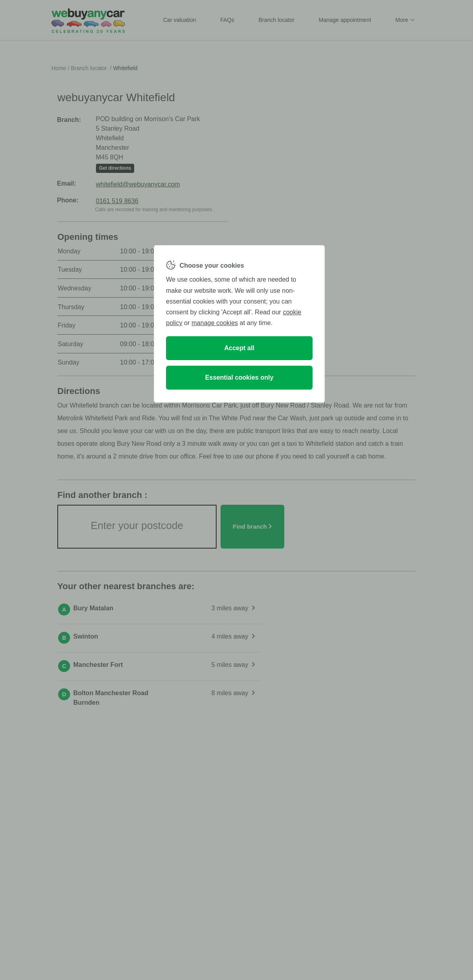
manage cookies (215, 323)
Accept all (239, 348)
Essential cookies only (239, 377)
